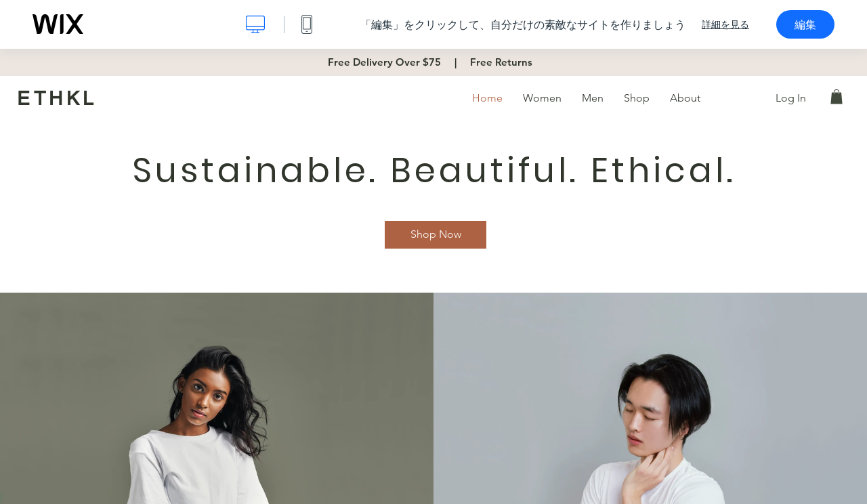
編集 (805, 24)
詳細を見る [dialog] (725, 24)
